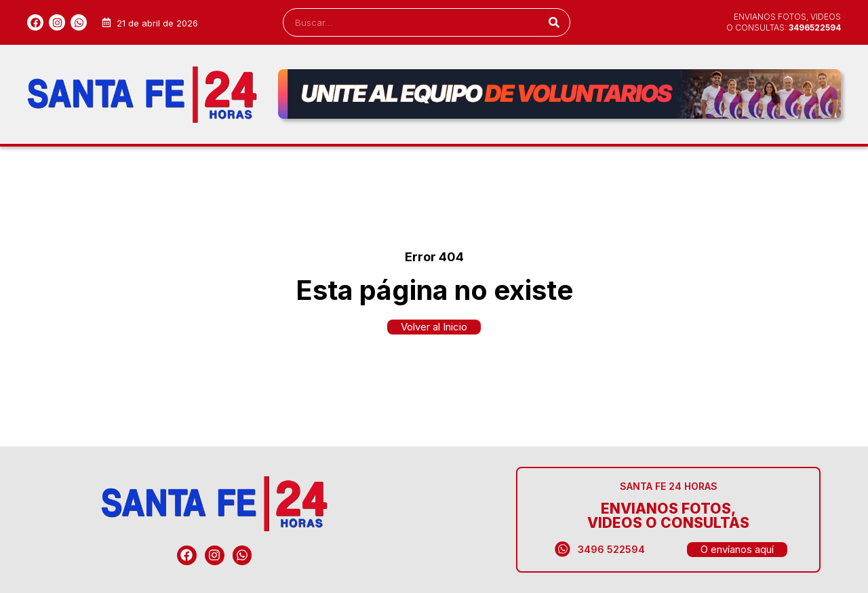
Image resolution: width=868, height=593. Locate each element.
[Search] (554, 22)
